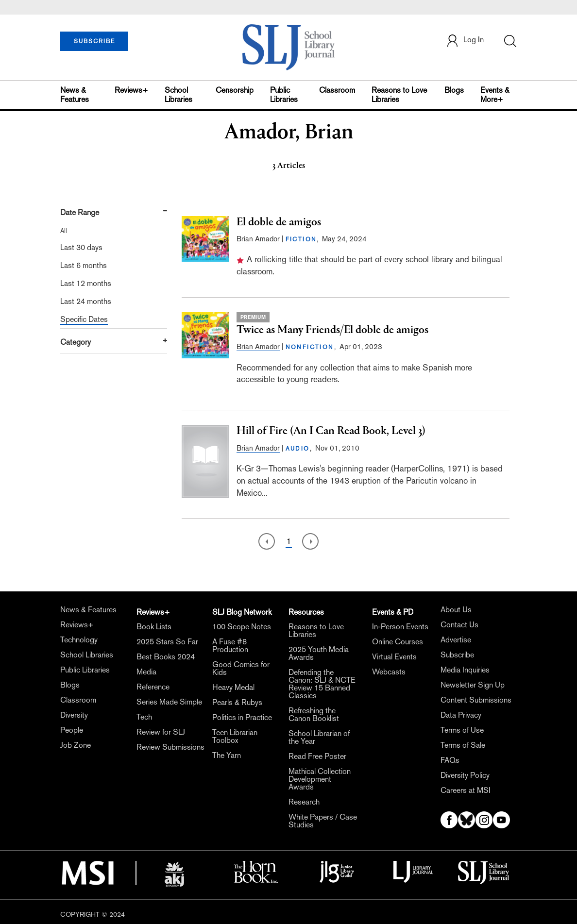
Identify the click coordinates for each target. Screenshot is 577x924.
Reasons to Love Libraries (399, 95)
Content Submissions (476, 700)
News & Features (75, 95)
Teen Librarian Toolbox (235, 736)
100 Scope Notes (242, 627)
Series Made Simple (169, 702)
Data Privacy (461, 715)
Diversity (74, 715)
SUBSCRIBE (94, 41)
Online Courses (398, 642)
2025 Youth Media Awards (319, 653)
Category (76, 342)
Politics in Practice (242, 717)
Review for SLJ (161, 732)
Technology (79, 640)
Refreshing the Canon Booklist (314, 714)
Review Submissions (170, 747)
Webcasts (389, 672)
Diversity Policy (465, 775)
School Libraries (178, 95)
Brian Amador (258, 239)
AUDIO (298, 449)
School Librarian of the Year (319, 737)
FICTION (301, 239)
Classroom (337, 90)
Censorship (235, 90)
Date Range (80, 212)
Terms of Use (462, 730)
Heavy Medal (233, 687)
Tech (144, 717)
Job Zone (76, 745)
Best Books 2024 (166, 657)
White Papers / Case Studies (323, 821)
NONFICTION (310, 347)
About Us (456, 610)
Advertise (456, 640)
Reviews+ (131, 90)
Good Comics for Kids (241, 668)
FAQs (450, 760)
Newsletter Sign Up (473, 685)
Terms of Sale (463, 745)
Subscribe (457, 655)
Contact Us (459, 625)
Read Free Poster (317, 756)
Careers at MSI (466, 790)
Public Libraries (284, 95)
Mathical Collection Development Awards (320, 779)
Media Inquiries (465, 670)
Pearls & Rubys (237, 702)
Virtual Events (394, 657)
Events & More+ (495, 95)
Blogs (454, 90)
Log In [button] (465, 41)
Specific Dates (84, 319)
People (72, 730)
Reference (153, 687)
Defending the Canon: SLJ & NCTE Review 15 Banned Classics (322, 684)
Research (304, 802)
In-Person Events (400, 627)
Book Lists (154, 627)
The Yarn (227, 755)
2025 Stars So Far (167, 642)
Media (146, 672)
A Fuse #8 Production (230, 646)
